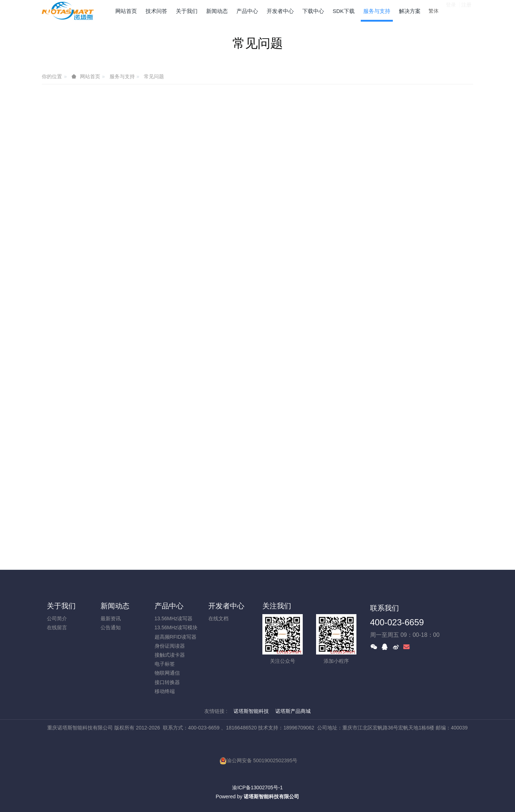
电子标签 (165, 664)
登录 (451, 10)
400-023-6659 (397, 622)
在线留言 (57, 627)
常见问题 (154, 76)
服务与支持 (122, 76)
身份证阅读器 (170, 646)
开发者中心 (226, 606)
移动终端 (165, 691)
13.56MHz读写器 (174, 618)
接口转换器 (167, 682)
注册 (466, 10)
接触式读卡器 (170, 655)
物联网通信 (167, 673)
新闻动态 (115, 606)
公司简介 (57, 618)
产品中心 (169, 606)
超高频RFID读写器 (176, 637)
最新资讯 (111, 618)
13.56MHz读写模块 (176, 627)
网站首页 (126, 11)
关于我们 (61, 606)
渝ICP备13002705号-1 (257, 787)
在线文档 (218, 618)
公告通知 (111, 627)
